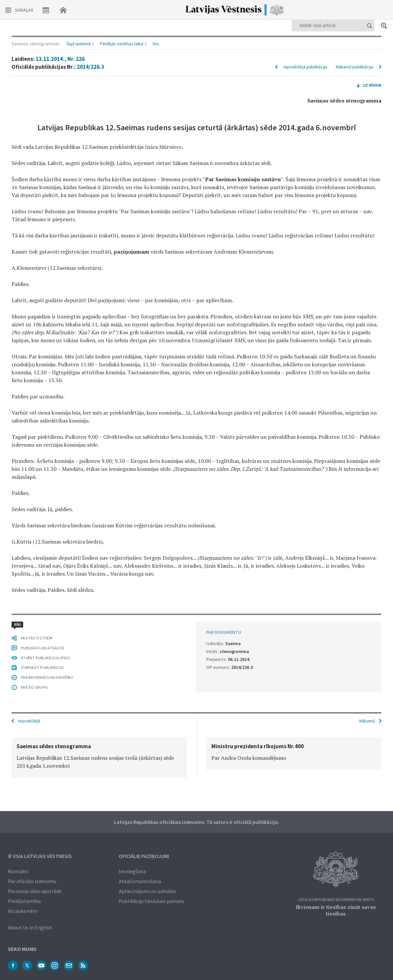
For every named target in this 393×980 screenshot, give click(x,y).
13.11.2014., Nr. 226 (60, 59)
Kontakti (18, 871)
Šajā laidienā (79, 44)
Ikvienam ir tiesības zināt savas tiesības (336, 910)
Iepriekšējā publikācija (305, 67)
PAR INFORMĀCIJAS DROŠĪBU (47, 677)
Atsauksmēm (23, 911)
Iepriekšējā (29, 721)
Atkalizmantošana (140, 881)
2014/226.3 (90, 67)
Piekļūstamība (24, 901)
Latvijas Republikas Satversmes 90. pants (336, 900)
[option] (99, 758)
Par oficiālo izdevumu (32, 881)
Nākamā (367, 721)
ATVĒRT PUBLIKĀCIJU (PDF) (45, 658)
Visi (156, 44)
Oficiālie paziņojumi (144, 856)
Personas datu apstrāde (35, 891)
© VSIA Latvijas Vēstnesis (40, 856)
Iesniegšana (132, 871)
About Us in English (30, 927)
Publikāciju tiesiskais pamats (152, 901)
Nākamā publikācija (354, 67)
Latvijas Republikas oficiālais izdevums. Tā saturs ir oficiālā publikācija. (196, 822)
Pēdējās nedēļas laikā (122, 44)
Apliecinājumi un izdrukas (147, 891)
